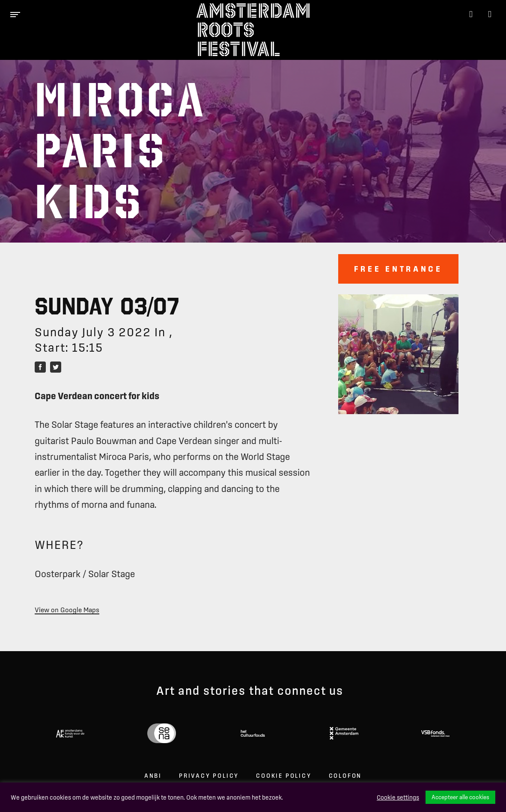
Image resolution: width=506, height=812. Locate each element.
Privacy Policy (209, 776)
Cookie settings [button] (398, 797)
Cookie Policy (284, 776)
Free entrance (398, 269)
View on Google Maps (67, 610)
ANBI (153, 776)
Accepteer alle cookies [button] (460, 797)
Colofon (345, 776)
